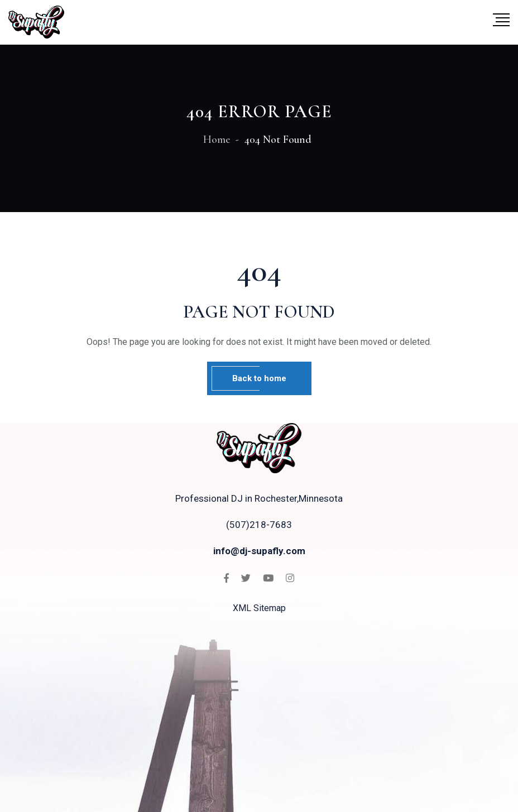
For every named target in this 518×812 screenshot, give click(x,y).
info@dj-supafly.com (259, 551)
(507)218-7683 (259, 525)
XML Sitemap (259, 608)
